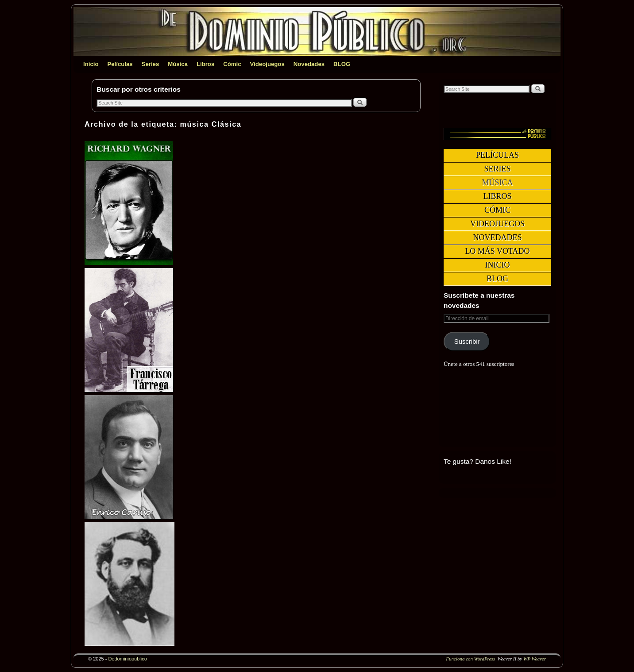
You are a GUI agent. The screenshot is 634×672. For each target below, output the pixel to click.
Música (178, 64)
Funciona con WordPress (470, 659)
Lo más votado (497, 251)
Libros (205, 64)
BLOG (342, 64)
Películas (120, 64)
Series (151, 64)
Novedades (309, 64)
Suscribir (467, 342)
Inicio (91, 64)
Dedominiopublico (127, 659)
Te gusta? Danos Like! (477, 461)
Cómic (232, 64)
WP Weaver (535, 659)
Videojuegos (267, 64)
